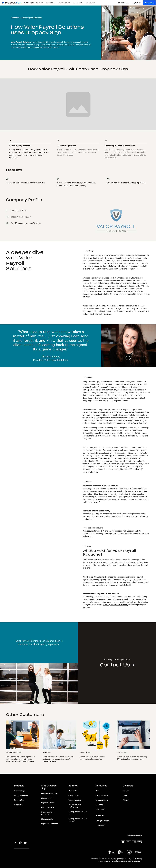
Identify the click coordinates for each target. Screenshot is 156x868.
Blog (97, 791)
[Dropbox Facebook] (20, 843)
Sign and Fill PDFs (48, 803)
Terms (125, 796)
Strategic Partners (103, 821)
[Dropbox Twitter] (15, 843)
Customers (16, 18)
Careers (126, 791)
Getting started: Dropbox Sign (78, 813)
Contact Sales (123, 3)
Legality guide (101, 805)
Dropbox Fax (19, 800)
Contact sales (74, 796)
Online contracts (48, 808)
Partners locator (102, 825)
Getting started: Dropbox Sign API (78, 820)
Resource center (102, 800)
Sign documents (48, 798)
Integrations (19, 805)
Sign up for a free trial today (116, 605)
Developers (77, 3)
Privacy (126, 800)
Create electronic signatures (48, 813)
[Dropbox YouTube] (25, 843)
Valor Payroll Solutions (21, 42)
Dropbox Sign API (21, 796)
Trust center (100, 809)
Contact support (75, 800)
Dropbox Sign (19, 791)
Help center (73, 791)
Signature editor (47, 819)
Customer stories (102, 796)
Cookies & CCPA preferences (75, 806)
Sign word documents (50, 824)
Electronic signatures (49, 794)
